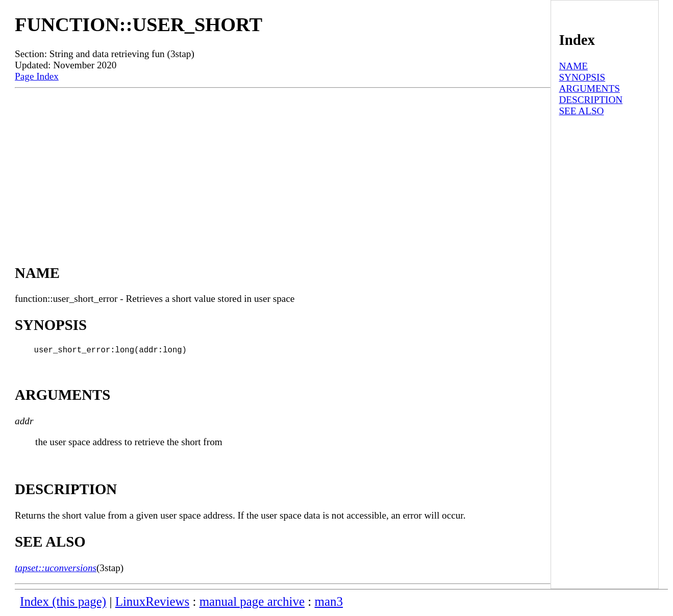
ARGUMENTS (589, 88)
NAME (573, 66)
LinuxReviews (153, 604)
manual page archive (252, 604)
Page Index (37, 76)
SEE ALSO (581, 111)
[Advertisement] (283, 165)
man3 (329, 604)
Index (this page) (63, 604)
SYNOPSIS (582, 77)
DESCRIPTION (591, 100)
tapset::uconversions (56, 570)
